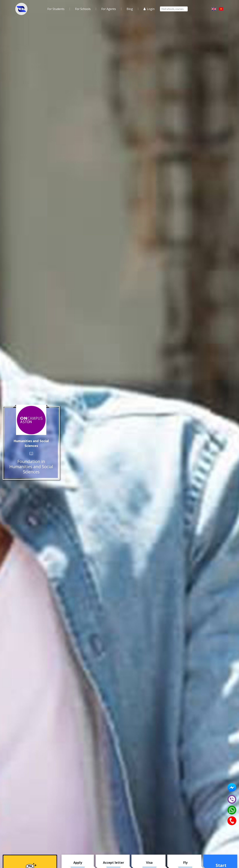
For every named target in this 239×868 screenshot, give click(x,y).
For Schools (83, 9)
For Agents (109, 9)
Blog (130, 9)
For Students (56, 9)
